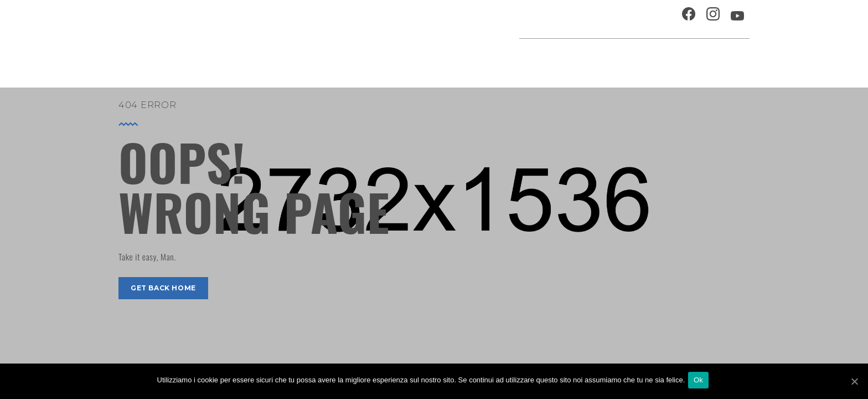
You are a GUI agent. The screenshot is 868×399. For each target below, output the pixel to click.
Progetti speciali (508, 58)
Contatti (652, 19)
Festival (575, 58)
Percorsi (700, 58)
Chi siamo (603, 19)
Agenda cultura (422, 58)
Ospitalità (548, 19)
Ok (701, 382)
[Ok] (854, 382)
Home (363, 58)
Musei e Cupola (635, 58)
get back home (163, 288)
